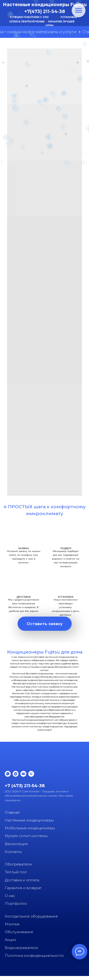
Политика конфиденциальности (34, 956)
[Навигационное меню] (79, 10)
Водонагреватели (21, 948)
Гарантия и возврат (23, 888)
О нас (10, 896)
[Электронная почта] (23, 774)
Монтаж (12, 924)
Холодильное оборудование (31, 916)
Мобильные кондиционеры (30, 828)
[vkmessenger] (16, 774)
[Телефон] (31, 774)
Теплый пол (16, 872)
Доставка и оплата (22, 880)
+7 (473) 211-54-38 (25, 786)
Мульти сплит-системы (26, 836)
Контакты (13, 852)
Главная (12, 812)
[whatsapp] (8, 774)
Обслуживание (19, 932)
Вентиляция (16, 844)
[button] (45, 624)
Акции (10, 940)
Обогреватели (18, 864)
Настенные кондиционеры (29, 820)
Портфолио (16, 903)
